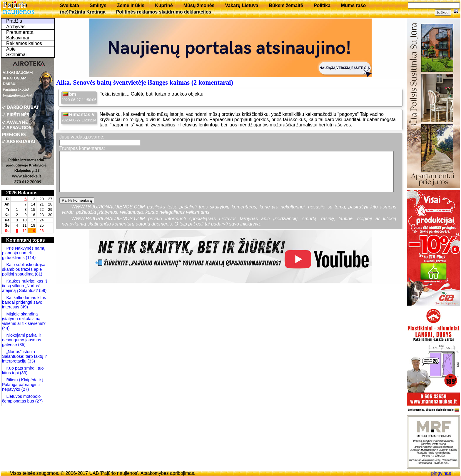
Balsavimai (17, 38)
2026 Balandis (22, 193)
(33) (31, 361)
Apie (11, 49)
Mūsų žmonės (199, 5)
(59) (42, 290)
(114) (30, 258)
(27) (25, 389)
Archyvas (16, 27)
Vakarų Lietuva (242, 5)
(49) (24, 307)
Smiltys (98, 5)
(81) (38, 274)
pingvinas (441, 473)
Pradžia (14, 21)
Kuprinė (164, 5)
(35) (21, 345)
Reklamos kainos (24, 43)
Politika (322, 5)
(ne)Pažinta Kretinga (83, 12)
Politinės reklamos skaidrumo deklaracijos (164, 12)
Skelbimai (16, 55)
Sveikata (70, 5)
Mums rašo (353, 5)
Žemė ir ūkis (131, 5)
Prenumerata (20, 32)
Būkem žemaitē (286, 5)
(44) (6, 328)
